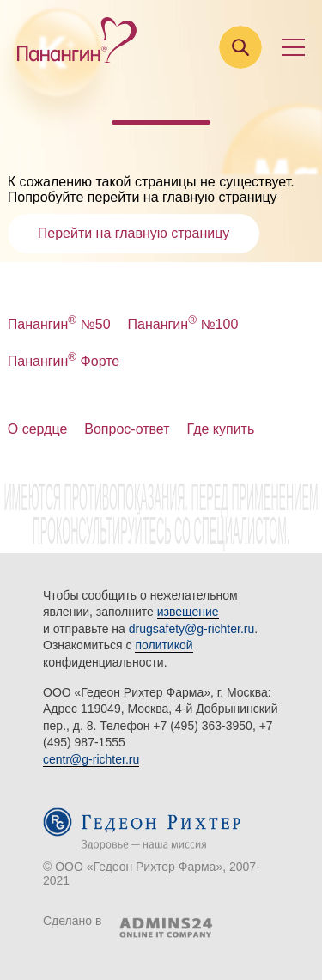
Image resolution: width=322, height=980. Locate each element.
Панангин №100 (183, 324)
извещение (188, 612)
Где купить (221, 429)
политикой (164, 645)
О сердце (38, 429)
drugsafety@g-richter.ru (192, 629)
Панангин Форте (64, 361)
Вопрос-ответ (127, 429)
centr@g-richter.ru (91, 759)
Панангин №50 (59, 324)
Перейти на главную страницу (134, 233)
